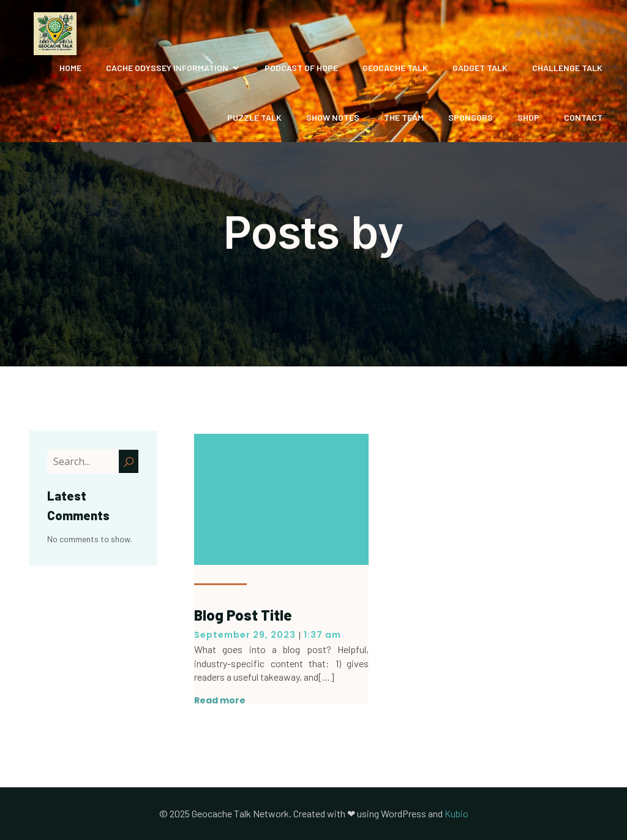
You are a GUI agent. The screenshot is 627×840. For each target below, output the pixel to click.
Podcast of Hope (301, 68)
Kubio (456, 813)
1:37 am (322, 635)
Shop (528, 117)
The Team (404, 117)
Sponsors (471, 117)
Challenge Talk (567, 68)
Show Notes (333, 117)
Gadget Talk (480, 68)
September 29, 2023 (245, 635)
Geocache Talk (395, 68)
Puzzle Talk (254, 117)
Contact (583, 117)
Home (70, 68)
